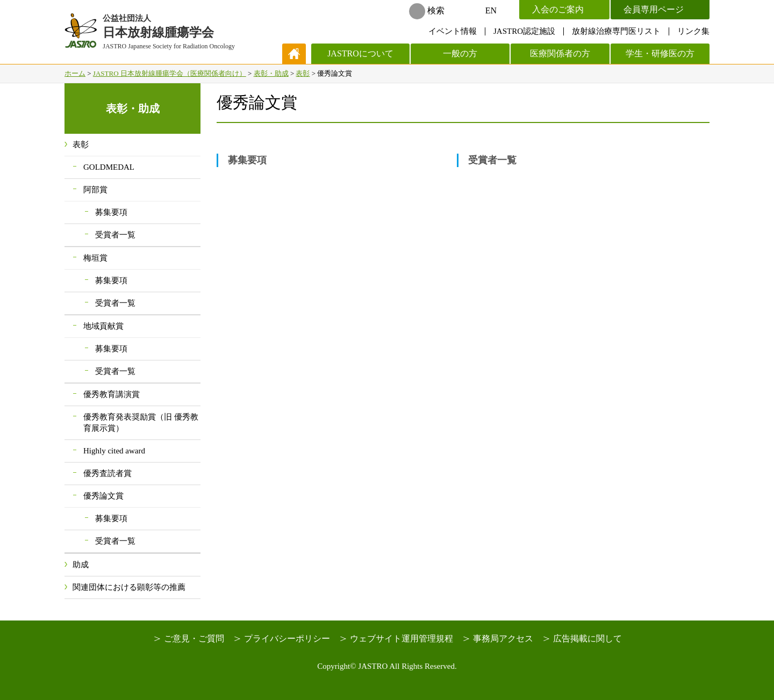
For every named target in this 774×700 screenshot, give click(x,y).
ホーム (75, 73)
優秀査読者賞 (107, 473)
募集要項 (247, 160)
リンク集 (693, 31)
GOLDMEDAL (109, 167)
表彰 (303, 73)
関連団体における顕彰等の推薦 (129, 587)
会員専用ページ (654, 9)
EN (491, 10)
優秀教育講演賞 (112, 394)
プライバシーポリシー (287, 638)
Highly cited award (114, 451)
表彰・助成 (271, 73)
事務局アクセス (503, 638)
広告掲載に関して (587, 638)
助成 (81, 565)
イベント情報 (453, 31)
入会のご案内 (558, 9)
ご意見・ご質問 (194, 638)
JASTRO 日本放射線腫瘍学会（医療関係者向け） (170, 73)
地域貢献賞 (103, 326)
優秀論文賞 (103, 496)
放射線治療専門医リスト (616, 31)
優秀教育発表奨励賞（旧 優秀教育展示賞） (141, 423)
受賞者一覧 (492, 160)
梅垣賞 (95, 258)
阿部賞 (95, 190)
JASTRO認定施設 (524, 31)
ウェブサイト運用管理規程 (402, 638)
